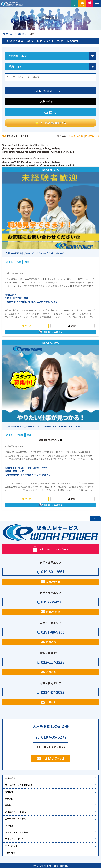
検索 (53, 112)
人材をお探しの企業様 (15, 819)
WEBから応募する (53, 332)
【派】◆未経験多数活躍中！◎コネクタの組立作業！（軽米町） (35, 253)
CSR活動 (9, 826)
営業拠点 (9, 805)
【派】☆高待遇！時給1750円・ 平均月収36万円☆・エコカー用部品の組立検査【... (44, 426)
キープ (28, 326)
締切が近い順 (92, 136)
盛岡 (27, 262)
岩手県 (9, 262)
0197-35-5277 (54, 737)
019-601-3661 (53, 572)
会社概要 (9, 792)
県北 (19, 262)
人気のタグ (47, 101)
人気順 (80, 136)
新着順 (72, 136)
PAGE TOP (95, 519)
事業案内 (9, 799)
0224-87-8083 (53, 692)
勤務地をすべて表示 (49, 440)
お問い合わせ (53, 582)
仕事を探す (21, 34)
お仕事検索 (10, 778)
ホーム (7, 34)
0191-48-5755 (53, 632)
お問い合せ (10, 853)
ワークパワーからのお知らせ (19, 785)
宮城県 (20, 435)
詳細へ (74, 326)
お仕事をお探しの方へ (15, 812)
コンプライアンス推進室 (16, 832)
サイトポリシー (12, 846)
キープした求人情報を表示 (53, 123)
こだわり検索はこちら (47, 91)
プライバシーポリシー (15, 839)
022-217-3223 (53, 662)
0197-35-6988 (53, 602)
